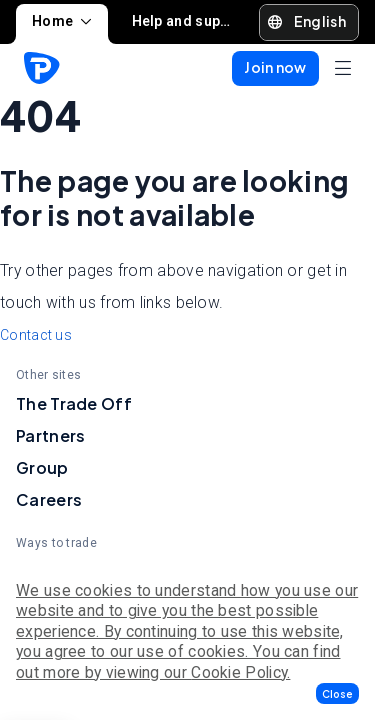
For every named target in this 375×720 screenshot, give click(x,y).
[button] (337, 693)
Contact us (36, 335)
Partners (50, 435)
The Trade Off (74, 403)
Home (62, 21)
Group (42, 467)
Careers (49, 499)
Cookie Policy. (240, 672)
